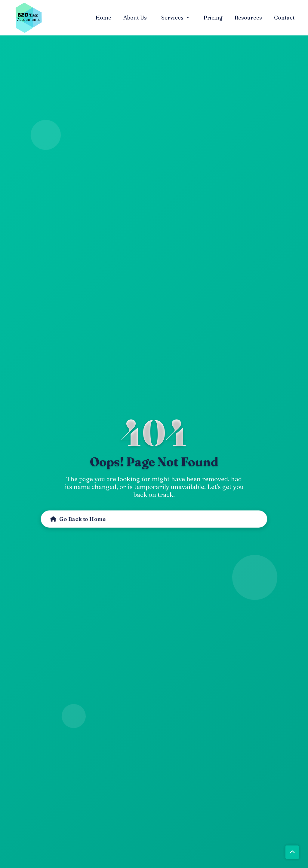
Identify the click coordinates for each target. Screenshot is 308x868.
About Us (135, 16)
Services (173, 16)
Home (103, 16)
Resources (248, 16)
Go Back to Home (76, 515)
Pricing (213, 16)
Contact (284, 16)
